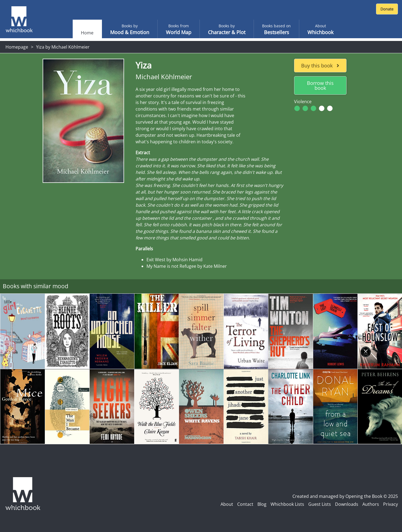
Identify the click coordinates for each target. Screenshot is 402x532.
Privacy (391, 504)
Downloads (347, 504)
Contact (245, 504)
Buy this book (320, 66)
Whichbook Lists (287, 504)
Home (87, 33)
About (227, 504)
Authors (371, 504)
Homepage (17, 47)
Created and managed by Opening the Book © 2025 (345, 496)
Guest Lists (320, 504)
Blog (262, 504)
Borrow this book (320, 85)
